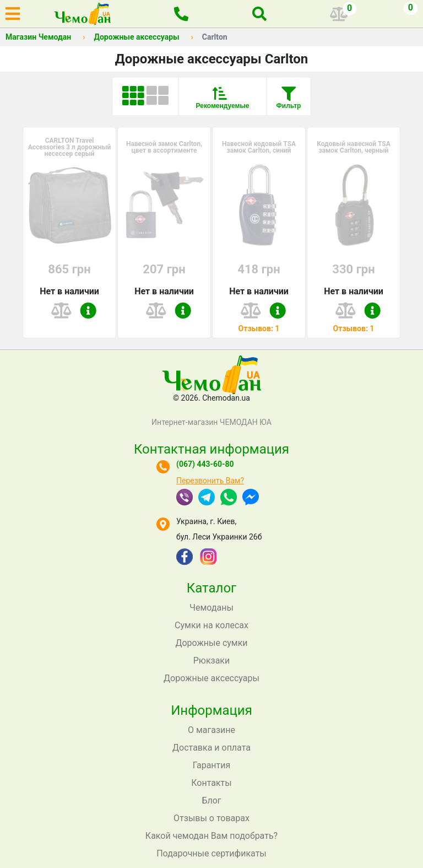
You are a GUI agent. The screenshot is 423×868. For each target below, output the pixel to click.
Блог (211, 800)
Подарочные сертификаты (211, 853)
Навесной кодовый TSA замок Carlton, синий (259, 147)
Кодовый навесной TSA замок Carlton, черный (354, 147)
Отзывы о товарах (211, 818)
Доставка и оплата (211, 748)
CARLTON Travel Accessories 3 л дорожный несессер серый (70, 147)
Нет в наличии (69, 291)
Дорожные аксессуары (136, 37)
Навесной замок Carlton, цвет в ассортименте (164, 147)
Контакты (211, 783)
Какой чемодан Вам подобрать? (211, 836)
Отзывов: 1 (259, 328)
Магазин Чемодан (38, 37)
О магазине (211, 730)
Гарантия (212, 765)
